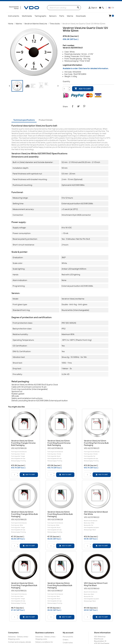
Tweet (78, 106)
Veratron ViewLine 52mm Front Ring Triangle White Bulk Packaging (24, 514)
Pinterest (84, 106)
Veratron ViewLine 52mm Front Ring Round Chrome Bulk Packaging (59, 443)
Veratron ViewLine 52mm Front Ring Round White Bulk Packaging (60, 514)
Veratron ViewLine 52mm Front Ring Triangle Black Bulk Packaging (24, 585)
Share (73, 106)
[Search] (64, 8)
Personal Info (68, 637)
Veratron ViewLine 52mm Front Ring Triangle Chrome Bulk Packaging (23, 443)
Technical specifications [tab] (24, 120)
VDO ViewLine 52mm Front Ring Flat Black (96, 584)
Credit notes (68, 643)
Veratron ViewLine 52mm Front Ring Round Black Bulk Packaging (60, 585)
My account (68, 633)
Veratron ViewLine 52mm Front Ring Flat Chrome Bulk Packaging (96, 443)
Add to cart (83, 89)
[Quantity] (65, 89)
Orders (66, 640)
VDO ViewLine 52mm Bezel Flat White (96, 513)
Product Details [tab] (46, 120)
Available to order (86, 68)
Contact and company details (20, 642)
